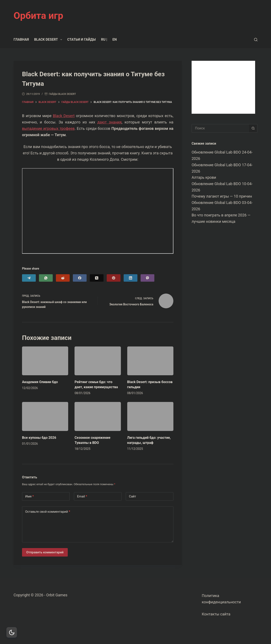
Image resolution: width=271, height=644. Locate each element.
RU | (104, 39)
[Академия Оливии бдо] (45, 361)
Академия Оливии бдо (40, 382)
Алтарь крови (204, 177)
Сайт (133, 496)
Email (82, 497)
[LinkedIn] (131, 278)
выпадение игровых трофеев (48, 128)
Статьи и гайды (82, 39)
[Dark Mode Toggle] (12, 632)
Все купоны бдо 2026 (39, 438)
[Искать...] (220, 128)
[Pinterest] (114, 278)
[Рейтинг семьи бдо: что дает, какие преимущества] (98, 361)
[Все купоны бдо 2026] (45, 416)
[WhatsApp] (46, 278)
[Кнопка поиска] (253, 128)
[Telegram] (29, 278)
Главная (21, 39)
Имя (30, 497)
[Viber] (147, 278)
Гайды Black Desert (62, 94)
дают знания (109, 122)
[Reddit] (63, 278)
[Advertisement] (223, 87)
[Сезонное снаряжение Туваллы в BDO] (98, 416)
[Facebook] (80, 278)
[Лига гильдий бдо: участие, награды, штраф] (150, 416)
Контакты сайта (216, 614)
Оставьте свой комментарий (48, 512)
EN (115, 39)
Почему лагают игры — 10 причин (222, 196)
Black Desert (49, 40)
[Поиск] (256, 40)
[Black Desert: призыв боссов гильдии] (150, 361)
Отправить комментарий (45, 552)
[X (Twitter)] (97, 278)
